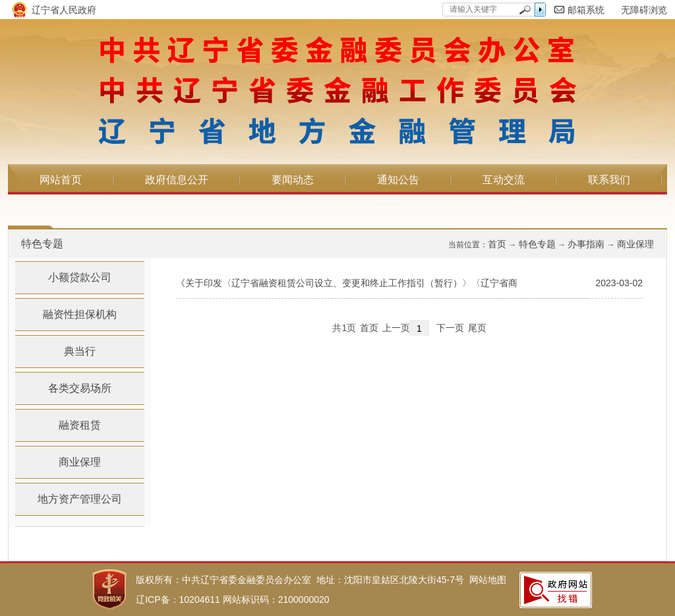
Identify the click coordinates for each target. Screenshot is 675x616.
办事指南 (586, 244)
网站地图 (488, 580)
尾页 (477, 328)
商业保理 (635, 244)
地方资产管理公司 (80, 499)
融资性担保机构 (80, 314)
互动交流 (504, 180)
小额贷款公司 (80, 277)
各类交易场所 (80, 388)
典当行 (80, 351)
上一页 (396, 328)
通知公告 (398, 180)
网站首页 (61, 180)
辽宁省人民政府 (64, 10)
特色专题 (537, 244)
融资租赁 (80, 425)
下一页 (450, 328)
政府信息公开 (177, 180)
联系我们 (609, 180)
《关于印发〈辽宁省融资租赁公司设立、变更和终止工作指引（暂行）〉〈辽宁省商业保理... (347, 288)
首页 (497, 244)
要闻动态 (293, 180)
